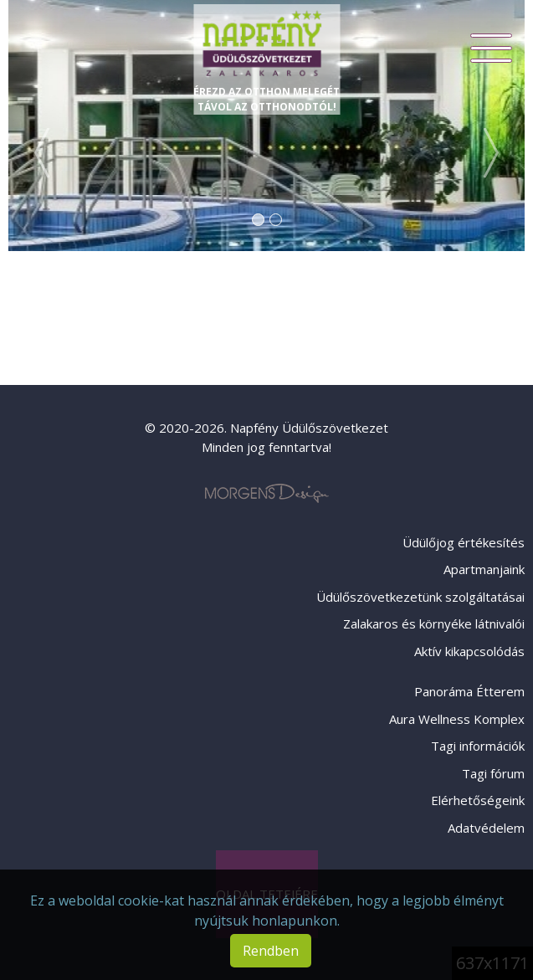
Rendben (271, 951)
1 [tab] (258, 220)
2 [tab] (276, 220)
